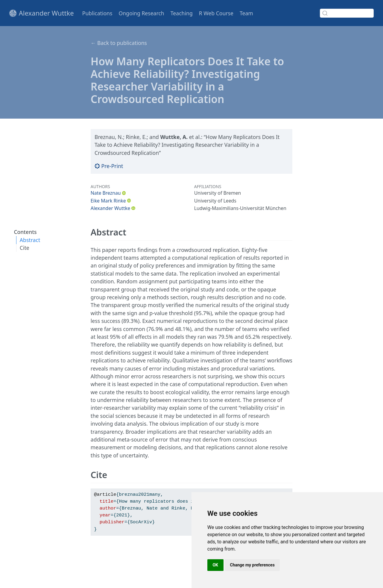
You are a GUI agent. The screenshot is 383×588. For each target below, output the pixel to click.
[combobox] (347, 13)
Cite (25, 248)
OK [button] (215, 565)
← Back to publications (119, 43)
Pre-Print (109, 166)
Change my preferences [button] (252, 565)
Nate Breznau (106, 193)
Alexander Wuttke (110, 208)
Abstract (30, 240)
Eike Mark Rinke (108, 201)
